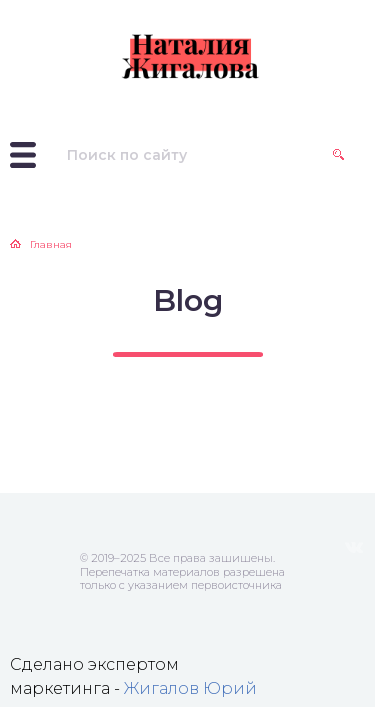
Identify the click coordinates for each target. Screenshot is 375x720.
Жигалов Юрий (190, 688)
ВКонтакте (354, 548)
